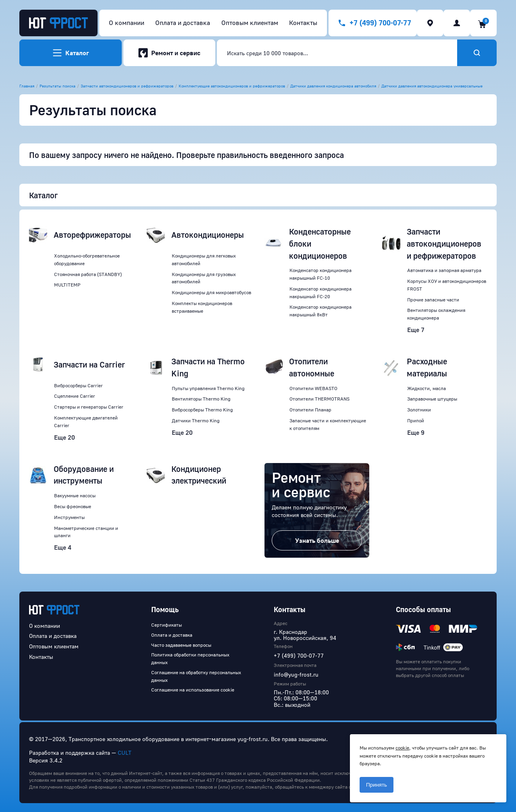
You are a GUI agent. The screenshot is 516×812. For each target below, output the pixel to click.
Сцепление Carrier (75, 396)
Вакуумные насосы (75, 495)
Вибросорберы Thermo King (202, 410)
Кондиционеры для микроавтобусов (211, 292)
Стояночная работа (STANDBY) (88, 274)
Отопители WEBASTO (313, 388)
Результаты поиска (57, 86)
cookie (402, 748)
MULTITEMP (67, 285)
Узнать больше (317, 540)
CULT (125, 753)
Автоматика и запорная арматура (444, 270)
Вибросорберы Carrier (78, 385)
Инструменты (69, 517)
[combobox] (337, 53)
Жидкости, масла (427, 388)
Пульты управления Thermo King (208, 388)
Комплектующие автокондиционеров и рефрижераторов (232, 86)
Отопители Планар (310, 410)
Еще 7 (416, 330)
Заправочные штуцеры (432, 399)
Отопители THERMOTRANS (319, 399)
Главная (27, 86)
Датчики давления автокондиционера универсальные (432, 86)
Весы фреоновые (73, 506)
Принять (377, 785)
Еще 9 (416, 432)
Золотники (419, 410)
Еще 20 (64, 437)
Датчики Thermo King (196, 421)
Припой (416, 421)
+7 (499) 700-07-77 (299, 655)
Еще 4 (63, 547)
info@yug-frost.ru (296, 674)
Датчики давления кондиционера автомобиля (333, 86)
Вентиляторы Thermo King (201, 399)
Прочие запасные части (433, 300)
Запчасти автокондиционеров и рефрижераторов (127, 86)
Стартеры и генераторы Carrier (89, 407)
